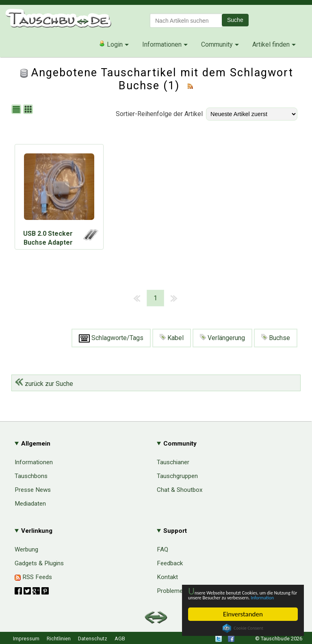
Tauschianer (173, 462)
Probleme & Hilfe (180, 591)
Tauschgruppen (177, 476)
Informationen (162, 44)
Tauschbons (31, 476)
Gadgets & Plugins (39, 563)
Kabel (172, 338)
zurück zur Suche (44, 384)
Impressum (26, 639)
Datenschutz (93, 639)
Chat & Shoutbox (180, 490)
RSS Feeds (33, 577)
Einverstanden (243, 614)
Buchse (276, 338)
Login (111, 44)
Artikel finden (271, 44)
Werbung (26, 549)
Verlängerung (222, 338)
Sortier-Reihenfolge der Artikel (159, 114)
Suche (235, 20)
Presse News (33, 490)
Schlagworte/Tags (111, 338)
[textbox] (186, 20)
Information (239, 597)
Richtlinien (59, 639)
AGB (120, 639)
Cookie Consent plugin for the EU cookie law (243, 628)
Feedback (170, 563)
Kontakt (167, 577)
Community (217, 44)
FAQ (162, 549)
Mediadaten (30, 504)
